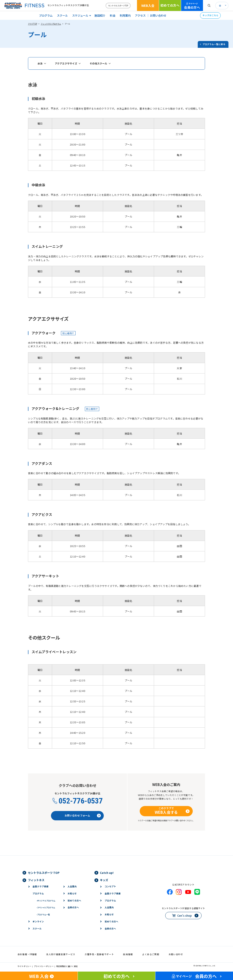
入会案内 (72, 886)
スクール (62, 15)
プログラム (46, 15)
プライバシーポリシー (44, 966)
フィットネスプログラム (51, 24)
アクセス (140, 15)
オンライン (38, 921)
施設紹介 (100, 15)
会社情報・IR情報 (27, 954)
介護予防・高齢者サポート (99, 954)
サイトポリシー (24, 966)
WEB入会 (148, 5)
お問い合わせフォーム (77, 815)
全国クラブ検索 (41, 886)
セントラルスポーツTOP (118, 5)
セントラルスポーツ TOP (44, 873)
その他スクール (98, 63)
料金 (113, 15)
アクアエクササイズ (66, 63)
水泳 (40, 63)
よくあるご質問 (151, 954)
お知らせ (72, 893)
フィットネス (36, 880)
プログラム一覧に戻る (214, 44)
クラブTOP (33, 24)
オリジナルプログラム (46, 901)
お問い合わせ (158, 15)
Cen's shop (185, 916)
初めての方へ (170, 5)
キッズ (104, 880)
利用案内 (125, 15)
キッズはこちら (210, 15)
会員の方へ (192, 6)
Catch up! (107, 873)
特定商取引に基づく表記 (67, 966)
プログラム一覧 (43, 914)
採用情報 (128, 954)
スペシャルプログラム (46, 907)
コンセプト (110, 886)
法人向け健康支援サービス (61, 954)
